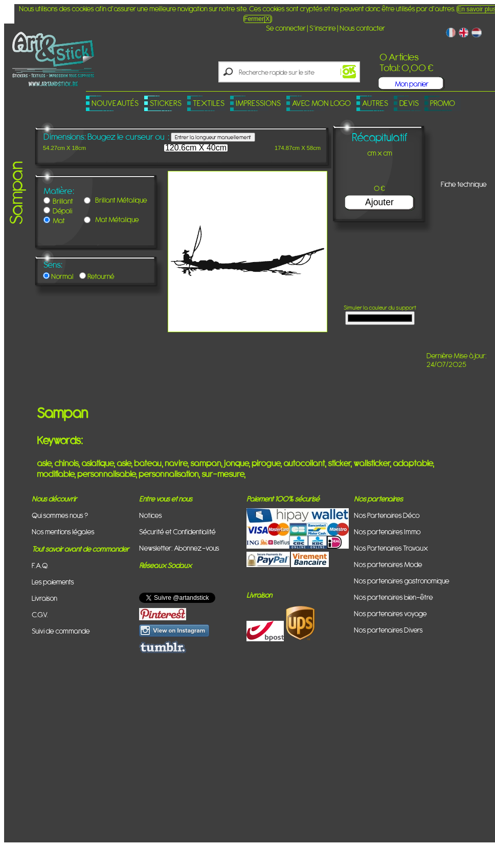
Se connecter (286, 28)
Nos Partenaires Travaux (391, 548)
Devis (409, 103)
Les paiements (53, 582)
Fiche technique (464, 184)
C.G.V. (40, 614)
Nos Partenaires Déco (387, 515)
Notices (151, 515)
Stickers (166, 103)
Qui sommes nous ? (60, 515)
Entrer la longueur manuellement (213, 137)
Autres (375, 103)
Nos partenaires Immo (387, 531)
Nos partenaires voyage (390, 613)
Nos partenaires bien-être (393, 597)
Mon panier (412, 84)
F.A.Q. (40, 565)
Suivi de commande (61, 631)
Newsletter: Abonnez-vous (179, 548)
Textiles (209, 103)
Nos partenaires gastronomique (402, 581)
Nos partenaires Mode (388, 564)
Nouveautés (115, 103)
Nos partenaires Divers (388, 630)
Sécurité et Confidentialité (177, 531)
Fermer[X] (257, 19)
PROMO (443, 103)
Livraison (44, 598)
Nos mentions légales (63, 531)
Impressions (258, 103)
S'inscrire (323, 28)
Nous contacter (362, 28)
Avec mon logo (321, 103)
